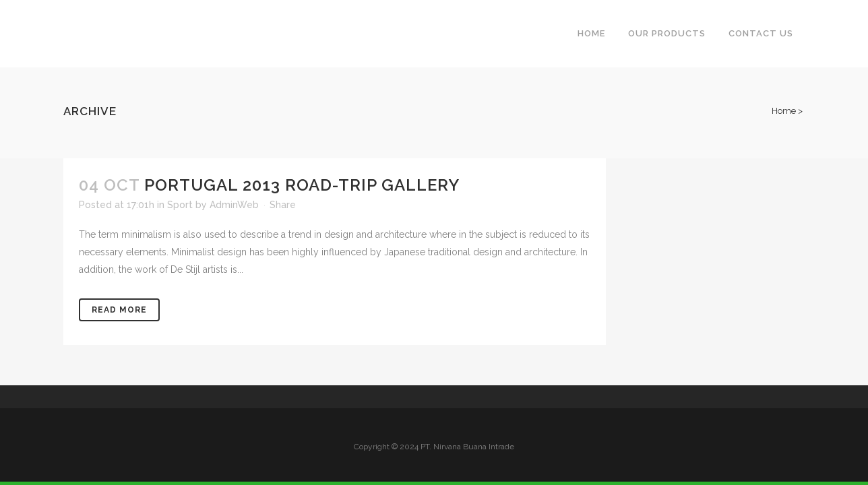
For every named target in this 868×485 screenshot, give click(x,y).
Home (784, 111)
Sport (180, 205)
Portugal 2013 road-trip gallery (302, 185)
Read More (119, 310)
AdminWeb (234, 205)
